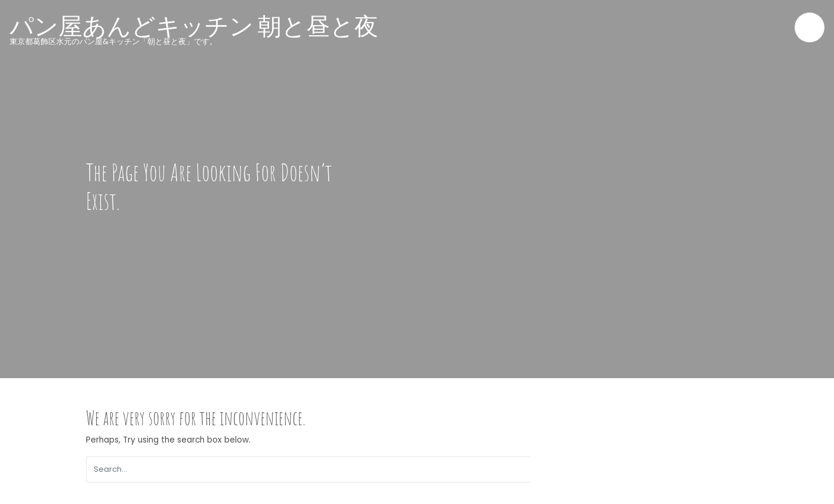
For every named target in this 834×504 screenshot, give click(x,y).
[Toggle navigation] (810, 27)
